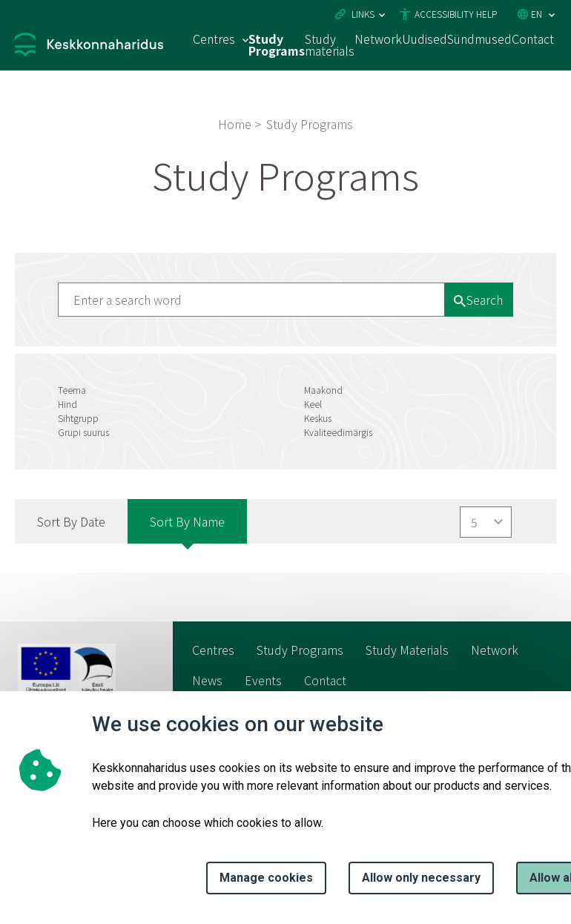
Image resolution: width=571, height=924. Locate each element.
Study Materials (407, 650)
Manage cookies (266, 878)
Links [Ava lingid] (363, 14)
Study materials (330, 44)
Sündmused (479, 39)
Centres (213, 650)
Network (378, 39)
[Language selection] (552, 15)
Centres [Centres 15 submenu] (214, 39)
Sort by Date (71, 521)
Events (263, 680)
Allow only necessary (421, 878)
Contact (533, 39)
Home (235, 124)
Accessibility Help (456, 14)
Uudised (425, 39)
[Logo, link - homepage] (89, 46)
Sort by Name (187, 521)
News (207, 680)
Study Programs (277, 44)
